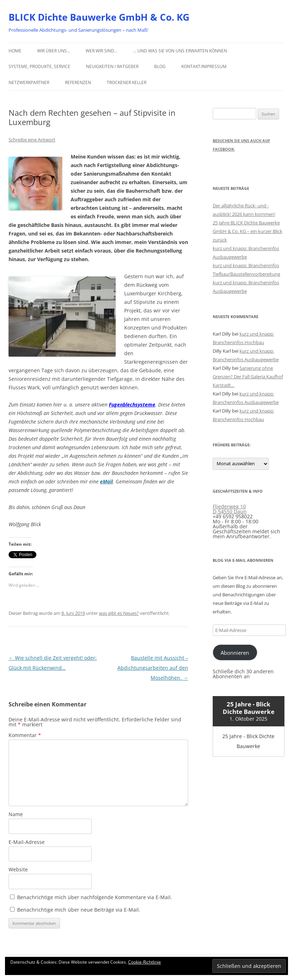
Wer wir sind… (102, 51)
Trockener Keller (127, 82)
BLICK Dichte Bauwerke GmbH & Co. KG (99, 17)
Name (16, 814)
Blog (160, 66)
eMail (106, 481)
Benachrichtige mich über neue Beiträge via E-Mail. (79, 910)
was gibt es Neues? (119, 613)
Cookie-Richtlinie (145, 962)
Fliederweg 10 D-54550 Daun (230, 509)
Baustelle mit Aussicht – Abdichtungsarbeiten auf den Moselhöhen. (153, 668)
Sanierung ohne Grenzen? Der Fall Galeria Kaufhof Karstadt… (248, 377)
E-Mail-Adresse (27, 842)
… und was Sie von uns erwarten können (180, 51)
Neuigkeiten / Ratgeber (112, 66)
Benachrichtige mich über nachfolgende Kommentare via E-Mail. (95, 897)
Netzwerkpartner (29, 82)
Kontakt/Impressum (204, 66)
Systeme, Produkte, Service (39, 66)
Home (15, 51)
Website (18, 869)
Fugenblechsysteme (132, 405)
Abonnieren (235, 653)
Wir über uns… (54, 51)
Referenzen (78, 82)
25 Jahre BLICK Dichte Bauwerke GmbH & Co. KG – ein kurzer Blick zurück (247, 231)
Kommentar (25, 735)
